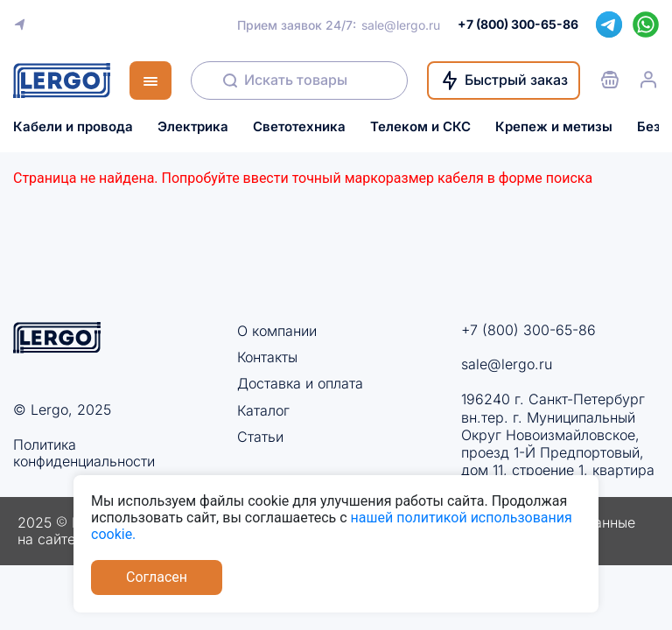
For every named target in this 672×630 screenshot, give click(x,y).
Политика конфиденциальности (84, 453)
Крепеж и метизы (554, 127)
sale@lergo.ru (401, 25)
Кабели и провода (73, 127)
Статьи (260, 437)
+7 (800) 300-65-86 (528, 330)
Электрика (193, 127)
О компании (277, 331)
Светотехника (299, 127)
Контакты (267, 357)
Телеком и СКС (420, 127)
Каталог (263, 410)
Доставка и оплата (300, 383)
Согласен (157, 577)
